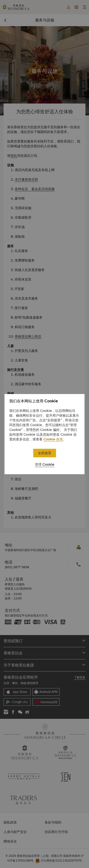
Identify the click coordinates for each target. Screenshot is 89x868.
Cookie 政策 (53, 439)
